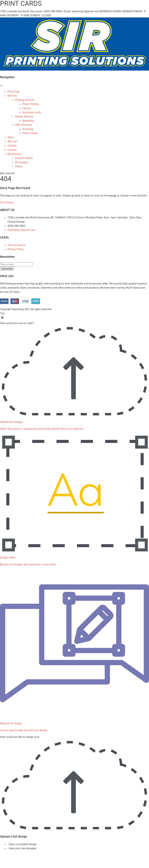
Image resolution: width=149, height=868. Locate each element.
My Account (14, 154)
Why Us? (12, 142)
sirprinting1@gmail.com (21, 230)
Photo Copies (30, 133)
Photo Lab (13, 92)
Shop (10, 137)
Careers (12, 150)
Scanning (28, 129)
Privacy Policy (15, 249)
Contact (12, 146)
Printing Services (25, 100)
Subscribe (7, 269)
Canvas (27, 108)
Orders (19, 166)
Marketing (28, 121)
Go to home (7, 202)
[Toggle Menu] (1, 86)
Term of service (16, 245)
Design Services (24, 116)
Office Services (24, 125)
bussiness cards (32, 112)
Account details (24, 158)
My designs (22, 162)
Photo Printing (31, 104)
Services (12, 96)
